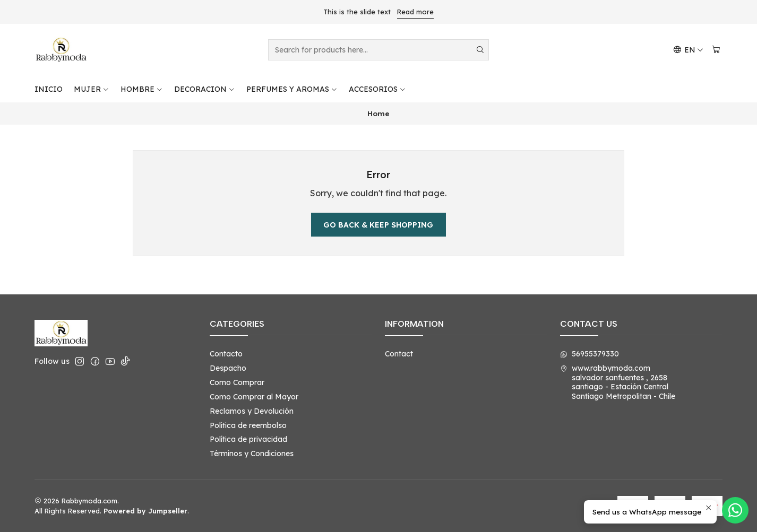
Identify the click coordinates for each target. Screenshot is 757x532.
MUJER (92, 89)
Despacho (228, 368)
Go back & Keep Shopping (378, 225)
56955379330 (590, 354)
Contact (399, 354)
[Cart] (716, 50)
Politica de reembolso (248, 425)
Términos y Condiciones (252, 453)
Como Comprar (237, 382)
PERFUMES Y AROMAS (292, 89)
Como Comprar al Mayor (254, 397)
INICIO (49, 89)
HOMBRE (142, 89)
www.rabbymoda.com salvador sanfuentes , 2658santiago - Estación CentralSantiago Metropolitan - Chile (618, 382)
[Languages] (688, 50)
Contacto (226, 354)
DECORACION (205, 89)
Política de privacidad (248, 439)
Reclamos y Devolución (252, 411)
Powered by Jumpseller (145, 511)
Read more (415, 12)
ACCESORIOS (377, 89)
